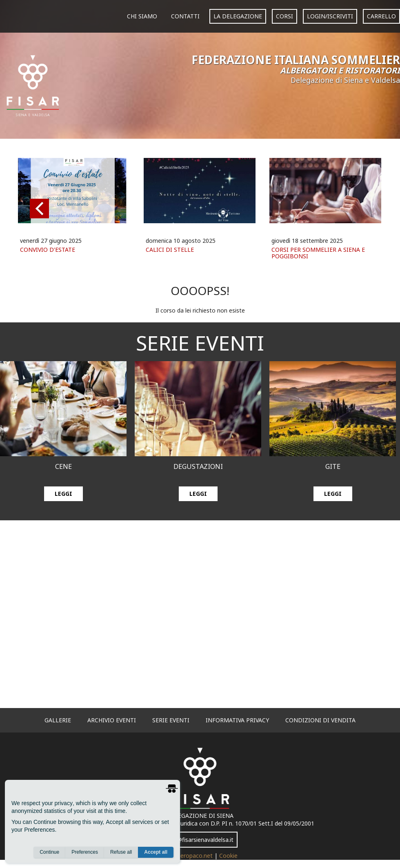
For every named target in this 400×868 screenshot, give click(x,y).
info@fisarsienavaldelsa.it (200, 840)
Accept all (156, 852)
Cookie (228, 856)
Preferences (85, 852)
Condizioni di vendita (320, 720)
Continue (49, 852)
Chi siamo (142, 16)
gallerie (58, 720)
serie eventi (171, 720)
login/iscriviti (330, 16)
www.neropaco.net (189, 856)
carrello (381, 16)
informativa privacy (237, 720)
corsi (284, 16)
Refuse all (121, 852)
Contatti (185, 16)
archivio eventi (112, 720)
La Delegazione (238, 16)
